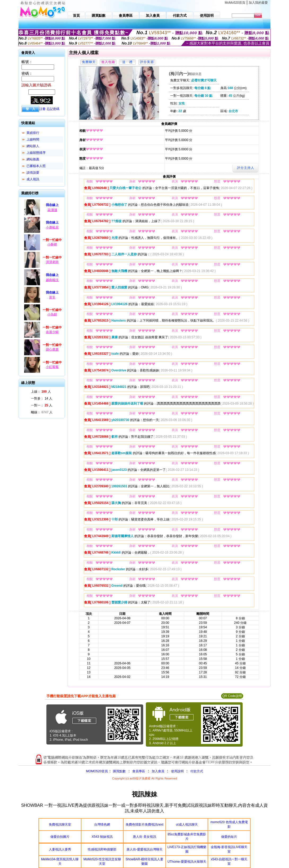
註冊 (42, 109)
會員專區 (139, 771)
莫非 (52, 297)
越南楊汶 (52, 280)
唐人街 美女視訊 (144, 837)
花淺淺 (52, 210)
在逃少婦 (52, 332)
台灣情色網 (102, 825)
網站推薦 (33, 159)
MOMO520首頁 (97, 771)
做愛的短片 (229, 837)
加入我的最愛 (258, 3)
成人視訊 (33, 179)
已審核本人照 (36, 166)
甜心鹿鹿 (52, 349)
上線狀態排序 (36, 153)
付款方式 (197, 771)
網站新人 (33, 146)
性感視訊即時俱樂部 (102, 849)
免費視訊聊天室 (60, 825)
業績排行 (33, 133)
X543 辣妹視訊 (102, 837)
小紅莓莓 (52, 367)
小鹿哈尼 (52, 227)
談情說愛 (33, 173)
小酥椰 (52, 244)
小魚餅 (52, 314)
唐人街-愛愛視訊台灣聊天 (144, 849)
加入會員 (158, 771)
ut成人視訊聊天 (187, 825)
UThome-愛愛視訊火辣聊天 (187, 862)
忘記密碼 (53, 109)
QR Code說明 (232, 696)
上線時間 (33, 139)
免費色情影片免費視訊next (145, 825)
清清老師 (52, 262)
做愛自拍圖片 (60, 837)
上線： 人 (41, 392)
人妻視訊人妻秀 (60, 849)
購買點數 (119, 771)
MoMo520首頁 (235, 3)
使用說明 (177, 771)
